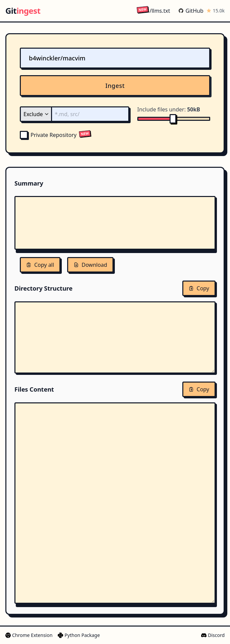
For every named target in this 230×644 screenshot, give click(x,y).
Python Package (79, 635)
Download (90, 265)
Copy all (40, 265)
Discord (213, 635)
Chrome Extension (29, 635)
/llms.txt (153, 11)
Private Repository (48, 135)
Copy (199, 288)
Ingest (115, 86)
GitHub (191, 11)
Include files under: (169, 109)
